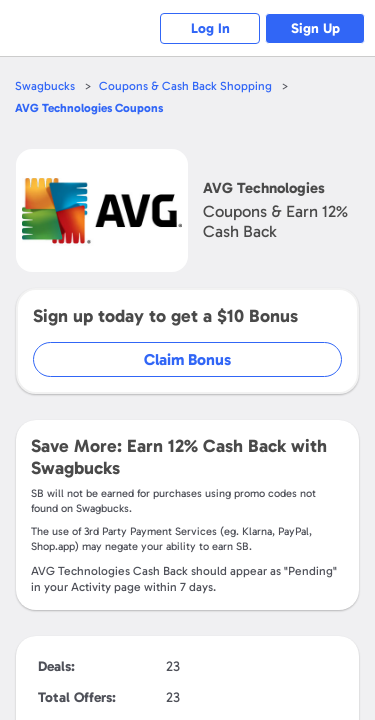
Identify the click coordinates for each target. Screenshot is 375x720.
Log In (210, 28)
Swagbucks (45, 86)
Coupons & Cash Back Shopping (185, 86)
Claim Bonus (187, 359)
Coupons (89, 108)
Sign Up (315, 28)
